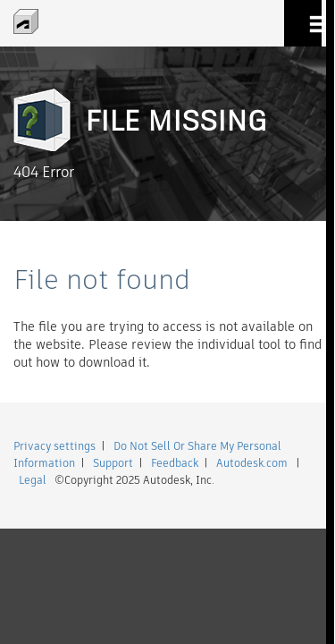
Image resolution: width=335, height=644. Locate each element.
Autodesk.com (252, 463)
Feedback (175, 463)
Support (113, 463)
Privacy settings (54, 446)
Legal (33, 480)
